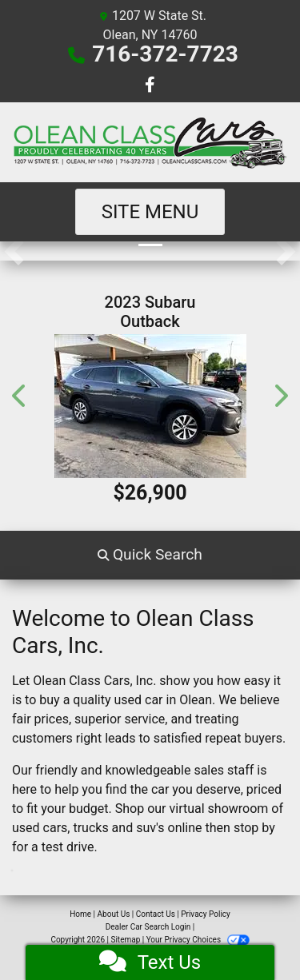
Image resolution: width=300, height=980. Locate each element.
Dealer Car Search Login (148, 927)
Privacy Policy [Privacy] (206, 914)
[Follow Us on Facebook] (150, 86)
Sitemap (125, 940)
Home (80, 914)
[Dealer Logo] (150, 142)
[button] (14, 251)
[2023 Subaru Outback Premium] (150, 406)
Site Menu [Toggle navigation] (150, 212)
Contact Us (156, 914)
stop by (254, 828)
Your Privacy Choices (198, 940)
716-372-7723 (165, 54)
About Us (114, 914)
